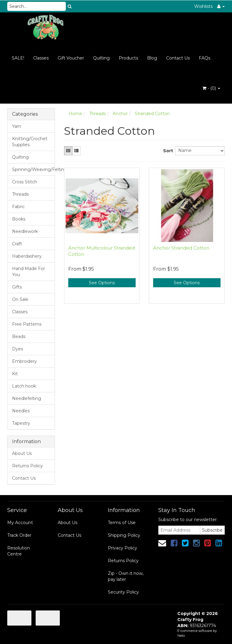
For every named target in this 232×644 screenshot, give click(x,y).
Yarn (17, 126)
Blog (152, 58)
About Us (22, 453)
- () (211, 88)
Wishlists (203, 6)
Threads (20, 194)
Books (19, 219)
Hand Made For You (29, 272)
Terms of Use (122, 523)
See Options (102, 283)
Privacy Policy (122, 548)
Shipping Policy (124, 535)
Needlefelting (27, 398)
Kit (15, 374)
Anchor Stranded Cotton (181, 248)
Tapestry (21, 423)
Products (128, 58)
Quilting (101, 58)
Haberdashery (27, 256)
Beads (19, 336)
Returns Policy (27, 466)
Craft (17, 244)
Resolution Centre (19, 551)
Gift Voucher (71, 58)
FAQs (205, 58)
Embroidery (24, 361)
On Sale (20, 299)
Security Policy (123, 592)
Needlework (25, 231)
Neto (181, 636)
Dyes (18, 349)
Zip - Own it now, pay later (126, 576)
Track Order (19, 535)
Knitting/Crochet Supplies (30, 142)
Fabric (18, 207)
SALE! (18, 58)
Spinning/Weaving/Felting (33, 169)
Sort (167, 151)
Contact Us (178, 58)
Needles (21, 411)
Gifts (17, 287)
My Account (20, 523)
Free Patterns (27, 324)
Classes (41, 58)
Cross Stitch (25, 182)
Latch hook (24, 386)
